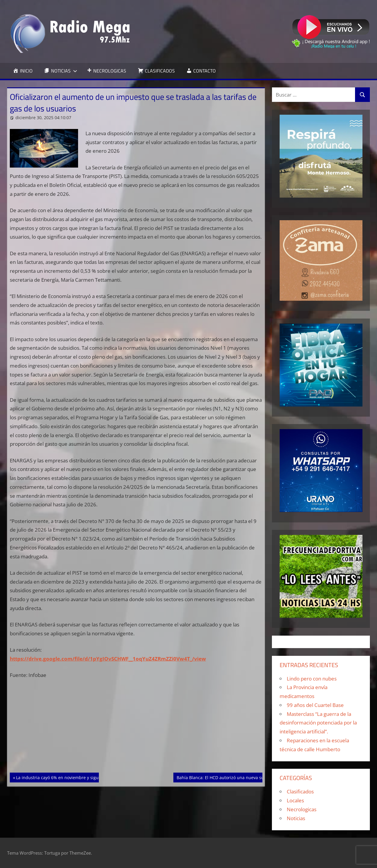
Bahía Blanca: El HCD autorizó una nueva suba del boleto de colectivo (245, 777)
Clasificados (300, 791)
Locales (295, 800)
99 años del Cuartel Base (315, 705)
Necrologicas (302, 809)
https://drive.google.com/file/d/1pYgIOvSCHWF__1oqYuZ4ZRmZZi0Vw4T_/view (108, 659)
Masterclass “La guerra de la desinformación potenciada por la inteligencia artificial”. (318, 723)
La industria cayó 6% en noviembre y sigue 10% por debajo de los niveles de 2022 (97, 777)
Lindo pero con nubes (312, 679)
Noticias (296, 818)
